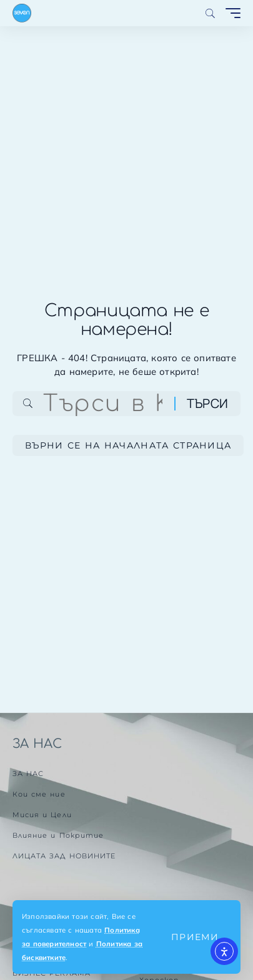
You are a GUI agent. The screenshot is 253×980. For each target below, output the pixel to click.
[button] (195, 937)
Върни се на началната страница (128, 445)
